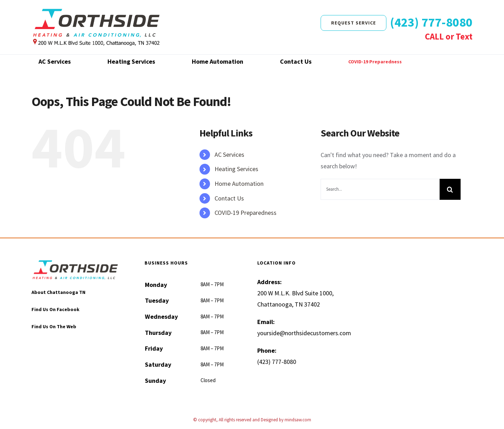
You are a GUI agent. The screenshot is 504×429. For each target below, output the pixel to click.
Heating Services (236, 169)
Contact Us (229, 198)
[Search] (450, 189)
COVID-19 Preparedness (246, 213)
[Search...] (380, 189)
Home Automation (239, 184)
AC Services (229, 154)
